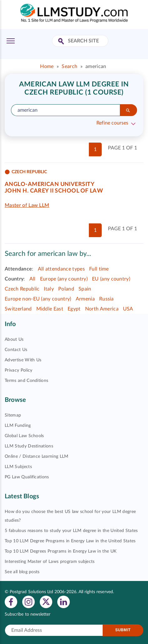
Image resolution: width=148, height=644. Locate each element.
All (33, 279)
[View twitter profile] (46, 602)
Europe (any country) (64, 279)
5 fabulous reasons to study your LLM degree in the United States (71, 531)
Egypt (74, 309)
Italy (49, 289)
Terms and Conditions (26, 381)
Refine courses (112, 123)
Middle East (50, 309)
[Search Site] (62, 42)
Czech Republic (22, 289)
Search (69, 66)
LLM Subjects (18, 467)
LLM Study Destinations (29, 446)
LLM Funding (18, 426)
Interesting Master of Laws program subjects (50, 562)
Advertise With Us (23, 360)
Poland (66, 289)
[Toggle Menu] (11, 41)
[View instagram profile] (28, 602)
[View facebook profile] (11, 602)
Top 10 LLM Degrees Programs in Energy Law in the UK (61, 551)
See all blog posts (22, 572)
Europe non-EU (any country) (38, 299)
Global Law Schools (24, 436)
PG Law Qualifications (27, 477)
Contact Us (16, 350)
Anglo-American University (50, 184)
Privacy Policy (18, 370)
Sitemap (13, 415)
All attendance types (61, 269)
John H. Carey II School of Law (54, 191)
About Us (14, 339)
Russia (107, 299)
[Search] (128, 110)
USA (128, 309)
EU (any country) (111, 279)
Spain (85, 289)
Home (47, 66)
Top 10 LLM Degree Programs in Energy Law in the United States (70, 541)
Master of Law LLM (27, 205)
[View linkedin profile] (64, 602)
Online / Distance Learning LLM (37, 456)
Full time (99, 269)
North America (102, 309)
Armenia (85, 299)
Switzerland (18, 309)
